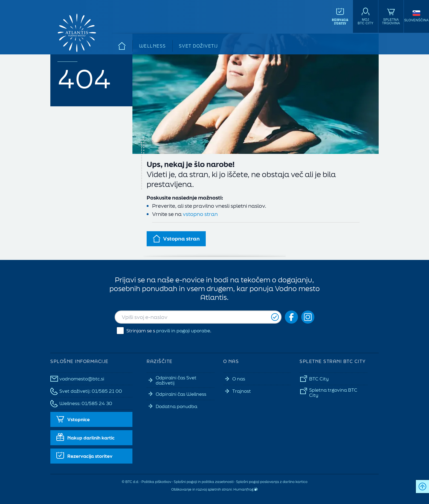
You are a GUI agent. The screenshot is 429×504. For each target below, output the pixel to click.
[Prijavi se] (275, 317)
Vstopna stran (176, 239)
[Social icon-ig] (308, 317)
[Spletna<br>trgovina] (391, 16)
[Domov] (122, 46)
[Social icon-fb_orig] (291, 317)
